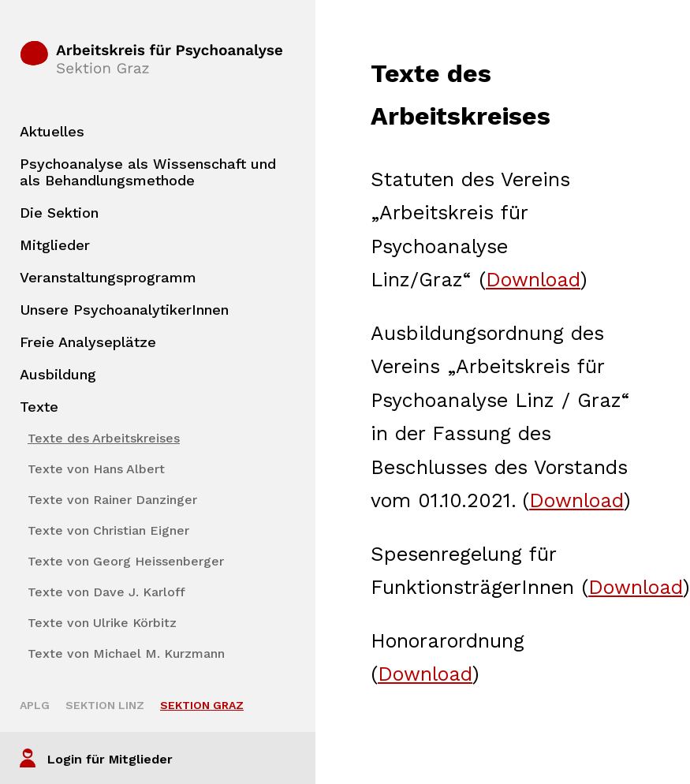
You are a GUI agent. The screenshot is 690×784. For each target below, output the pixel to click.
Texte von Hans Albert (96, 469)
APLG (35, 705)
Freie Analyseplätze (88, 342)
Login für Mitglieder (110, 759)
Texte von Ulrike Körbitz (102, 623)
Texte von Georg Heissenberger (126, 561)
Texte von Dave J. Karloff (106, 592)
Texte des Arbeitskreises (104, 438)
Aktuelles (52, 131)
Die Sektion (59, 213)
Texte (39, 407)
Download (533, 280)
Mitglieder (55, 245)
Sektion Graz (202, 705)
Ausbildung (58, 374)
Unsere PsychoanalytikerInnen (124, 310)
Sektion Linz (105, 705)
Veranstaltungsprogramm (108, 277)
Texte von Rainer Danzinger (112, 500)
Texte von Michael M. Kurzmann (126, 653)
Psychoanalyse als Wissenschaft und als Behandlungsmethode (148, 172)
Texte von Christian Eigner (108, 530)
